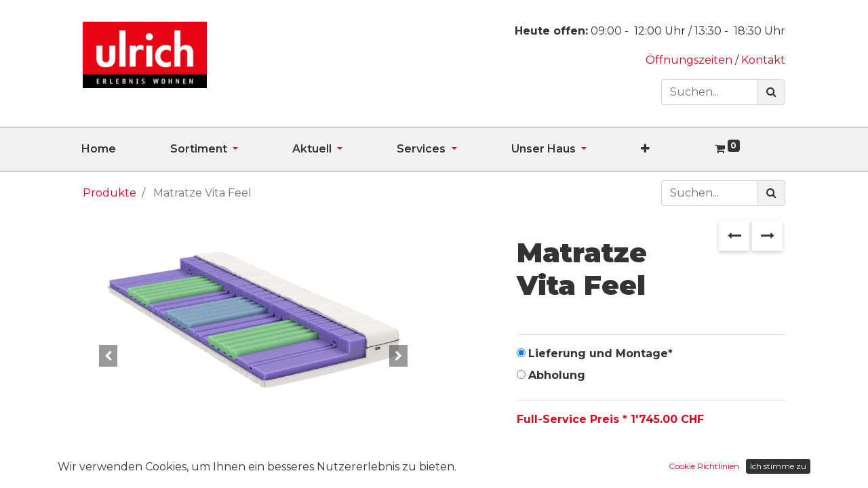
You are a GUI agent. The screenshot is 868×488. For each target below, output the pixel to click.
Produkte (110, 193)
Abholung (557, 375)
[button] (672, 149)
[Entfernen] (530, 462)
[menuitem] (126, 149)
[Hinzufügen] (589, 462)
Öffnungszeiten (690, 60)
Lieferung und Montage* (600, 353)
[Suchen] (771, 92)
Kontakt (763, 60)
